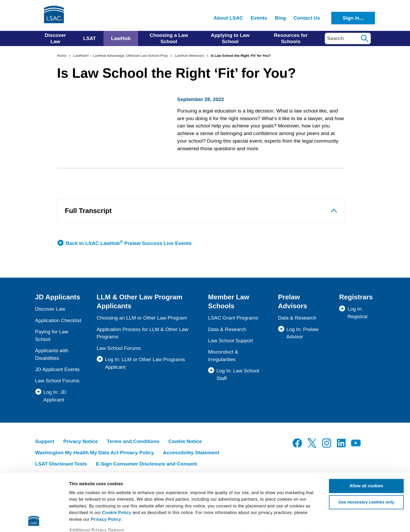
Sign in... (353, 18)
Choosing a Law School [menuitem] (169, 38)
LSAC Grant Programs (233, 318)
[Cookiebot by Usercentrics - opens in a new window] (34, 522)
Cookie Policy (117, 459)
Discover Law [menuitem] (55, 38)
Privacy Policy (106, 466)
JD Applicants (58, 297)
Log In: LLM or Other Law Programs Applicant (145, 363)
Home (62, 56)
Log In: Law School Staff (238, 374)
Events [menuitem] (259, 18)
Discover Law (50, 309)
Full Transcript (88, 211)
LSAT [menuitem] (90, 38)
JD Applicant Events (57, 369)
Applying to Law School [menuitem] (230, 38)
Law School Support (231, 341)
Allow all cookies (366, 432)
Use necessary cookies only (366, 448)
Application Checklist (58, 320)
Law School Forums (57, 381)
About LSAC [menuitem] (228, 18)
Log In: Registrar (358, 313)
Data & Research (227, 329)
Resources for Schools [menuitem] (291, 38)
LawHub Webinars (189, 56)
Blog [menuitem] (280, 18)
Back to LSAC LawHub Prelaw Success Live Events (129, 243)
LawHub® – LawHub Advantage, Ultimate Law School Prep (121, 56)
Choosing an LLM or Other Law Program (142, 318)
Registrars (356, 297)
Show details (82, 521)
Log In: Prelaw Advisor (302, 333)
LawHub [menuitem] (121, 38)
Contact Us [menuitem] (307, 18)
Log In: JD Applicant (55, 396)
